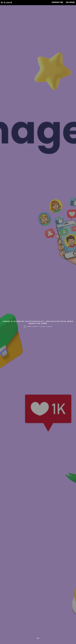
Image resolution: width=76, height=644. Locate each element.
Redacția (50, 327)
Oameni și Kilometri (31, 326)
